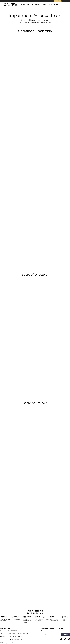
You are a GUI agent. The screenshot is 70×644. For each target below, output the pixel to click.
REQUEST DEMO (57, 628)
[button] (15, 4)
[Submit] (66, 634)
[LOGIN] (67, 1)
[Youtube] (65, 639)
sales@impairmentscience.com (19, 633)
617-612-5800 (15, 631)
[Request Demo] (58, 1)
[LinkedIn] (61, 639)
